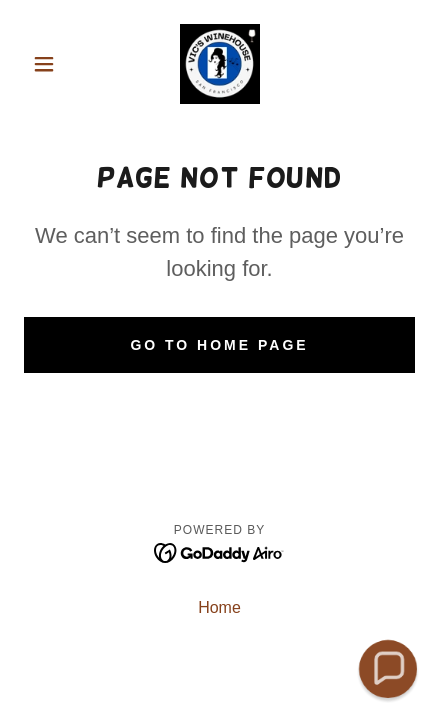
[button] (53, 64)
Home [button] (219, 607)
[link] (220, 64)
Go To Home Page (219, 345)
